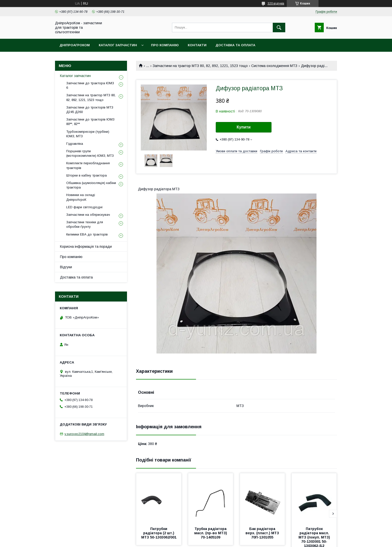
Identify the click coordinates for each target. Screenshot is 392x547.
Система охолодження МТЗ (274, 66)
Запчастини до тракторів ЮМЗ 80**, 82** (90, 122)
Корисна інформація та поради (86, 246)
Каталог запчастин (118, 45)
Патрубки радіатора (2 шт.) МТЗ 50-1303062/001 (159, 533)
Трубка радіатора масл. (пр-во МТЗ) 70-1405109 (211, 533)
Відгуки (66, 267)
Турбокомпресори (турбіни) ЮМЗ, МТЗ (88, 134)
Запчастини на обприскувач (88, 215)
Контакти (197, 45)
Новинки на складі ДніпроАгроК (81, 197)
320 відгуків (276, 3)
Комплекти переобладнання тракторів (88, 165)
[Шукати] (279, 27)
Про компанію (165, 45)
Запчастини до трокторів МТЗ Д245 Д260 (90, 110)
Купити (244, 127)
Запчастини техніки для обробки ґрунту (85, 224)
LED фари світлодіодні (84, 207)
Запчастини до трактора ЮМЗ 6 (90, 85)
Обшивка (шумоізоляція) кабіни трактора (91, 185)
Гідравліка (75, 144)
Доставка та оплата (235, 45)
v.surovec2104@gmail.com (84, 434)
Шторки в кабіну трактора (86, 175)
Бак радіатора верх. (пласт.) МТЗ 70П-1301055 (263, 533)
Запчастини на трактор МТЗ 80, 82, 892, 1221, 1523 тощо (200, 66)
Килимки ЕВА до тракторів (87, 234)
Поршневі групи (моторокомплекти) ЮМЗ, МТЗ (90, 153)
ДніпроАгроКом (75, 45)
